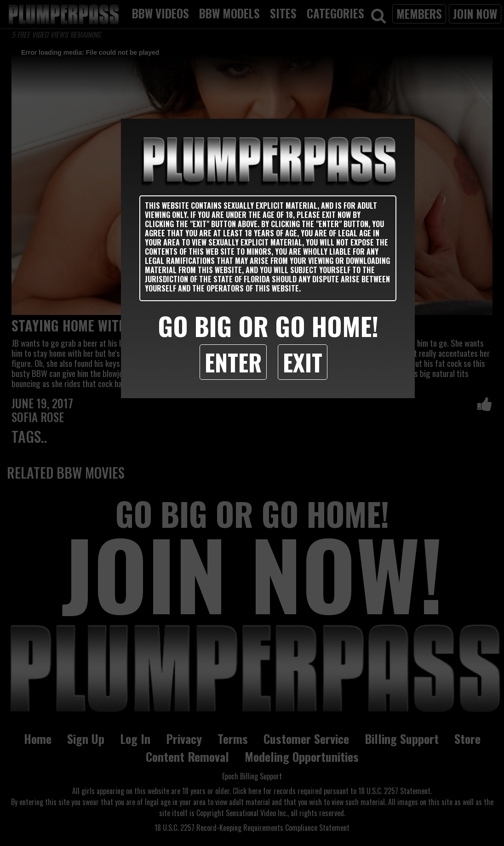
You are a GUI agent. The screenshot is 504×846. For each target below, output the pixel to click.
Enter (233, 362)
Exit (303, 362)
